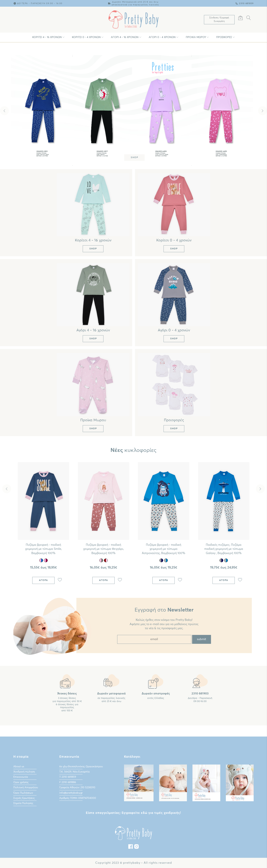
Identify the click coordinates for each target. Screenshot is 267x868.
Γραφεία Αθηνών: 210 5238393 (77, 788)
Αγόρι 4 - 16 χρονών (125, 37)
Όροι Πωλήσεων (23, 793)
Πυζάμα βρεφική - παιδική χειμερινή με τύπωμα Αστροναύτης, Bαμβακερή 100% (164, 549)
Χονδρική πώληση (24, 772)
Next (263, 111)
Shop (134, 158)
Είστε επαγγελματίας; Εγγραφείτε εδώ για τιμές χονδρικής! (133, 813)
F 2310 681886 (68, 782)
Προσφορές (224, 37)
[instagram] (136, 847)
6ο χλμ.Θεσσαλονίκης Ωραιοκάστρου (81, 767)
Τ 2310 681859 (68, 777)
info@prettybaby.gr (71, 793)
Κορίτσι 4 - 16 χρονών (47, 37)
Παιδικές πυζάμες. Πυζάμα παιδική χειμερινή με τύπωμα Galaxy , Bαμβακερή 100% (224, 549)
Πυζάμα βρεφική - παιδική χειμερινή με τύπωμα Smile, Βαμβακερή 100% (43, 549)
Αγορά (43, 580)
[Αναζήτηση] (249, 19)
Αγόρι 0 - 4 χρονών (162, 37)
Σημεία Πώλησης (23, 803)
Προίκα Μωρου (196, 37)
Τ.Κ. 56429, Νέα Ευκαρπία (74, 772)
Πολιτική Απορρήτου (26, 788)
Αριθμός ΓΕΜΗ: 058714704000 (78, 798)
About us (19, 767)
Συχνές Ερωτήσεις (24, 798)
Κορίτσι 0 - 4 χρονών (86, 37)
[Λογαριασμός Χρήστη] (219, 20)
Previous (4, 111)
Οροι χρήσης (21, 782)
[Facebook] (131, 847)
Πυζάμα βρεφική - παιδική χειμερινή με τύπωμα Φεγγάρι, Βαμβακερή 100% (103, 549)
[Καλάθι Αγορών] (240, 19)
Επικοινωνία (21, 777)
